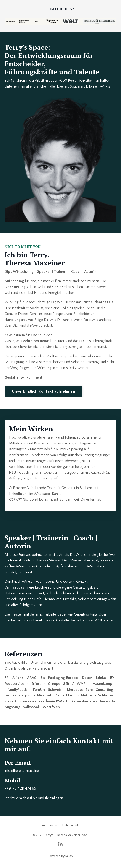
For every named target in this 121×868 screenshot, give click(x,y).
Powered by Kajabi (61, 856)
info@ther (12, 771)
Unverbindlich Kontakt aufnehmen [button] (43, 392)
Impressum (49, 825)
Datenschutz (71, 825)
